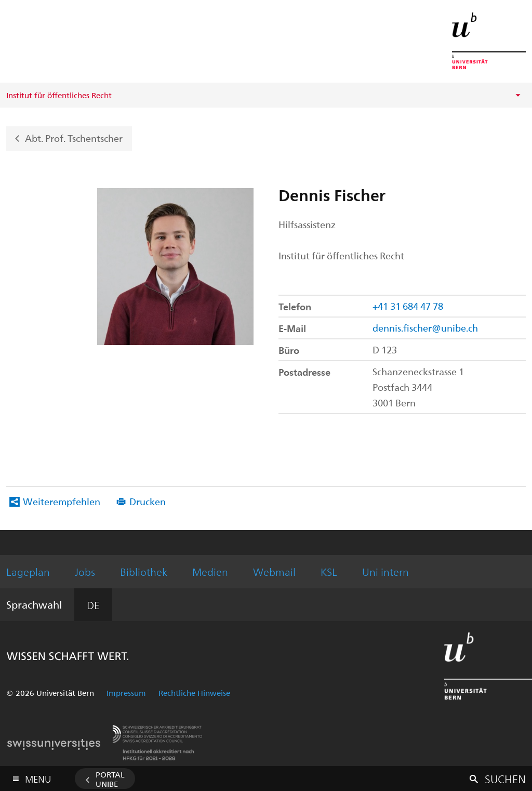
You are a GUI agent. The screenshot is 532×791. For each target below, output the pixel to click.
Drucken (148, 501)
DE (93, 605)
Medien (210, 571)
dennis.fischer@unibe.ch (425, 328)
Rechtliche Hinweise (194, 693)
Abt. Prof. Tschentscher (74, 137)
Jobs (85, 571)
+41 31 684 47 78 (408, 306)
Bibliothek (144, 571)
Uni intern (385, 571)
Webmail (274, 571)
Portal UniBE (110, 779)
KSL (329, 571)
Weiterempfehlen (62, 501)
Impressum (126, 693)
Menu (38, 777)
